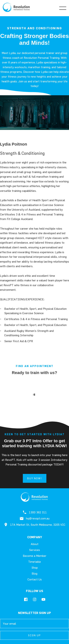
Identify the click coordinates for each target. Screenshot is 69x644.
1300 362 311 (35, 512)
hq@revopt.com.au (34, 519)
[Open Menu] (63, 8)
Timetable (34, 562)
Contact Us (35, 579)
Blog (34, 573)
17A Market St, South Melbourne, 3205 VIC (34, 525)
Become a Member (35, 556)
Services (34, 550)
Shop (35, 568)
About (35, 544)
